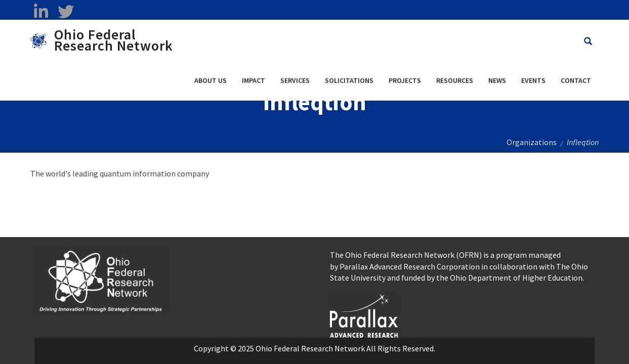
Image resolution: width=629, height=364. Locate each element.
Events (533, 80)
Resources (455, 80)
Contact (576, 80)
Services (295, 80)
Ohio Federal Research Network (114, 40)
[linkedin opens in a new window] (41, 12)
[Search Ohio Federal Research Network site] (588, 41)
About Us (211, 80)
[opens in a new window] (364, 314)
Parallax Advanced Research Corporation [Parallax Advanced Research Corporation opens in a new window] (410, 266)
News (497, 80)
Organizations (532, 142)
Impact (254, 80)
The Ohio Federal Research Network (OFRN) (406, 255)
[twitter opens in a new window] (66, 12)
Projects (405, 80)
